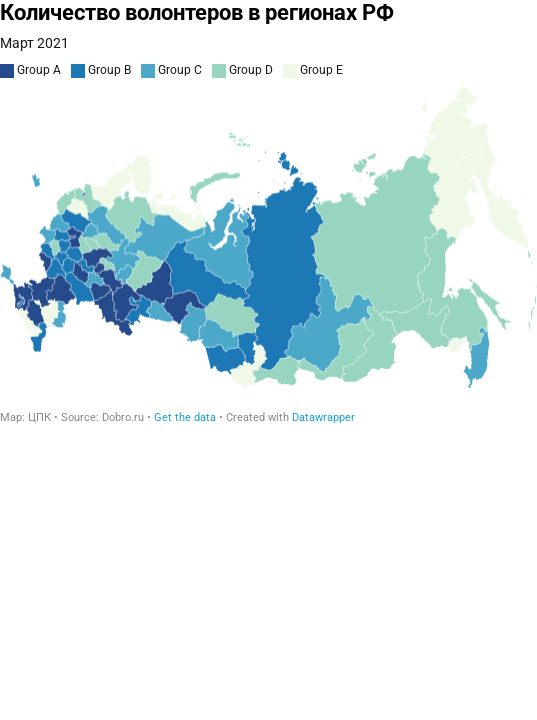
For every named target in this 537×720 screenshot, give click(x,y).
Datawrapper (323, 417)
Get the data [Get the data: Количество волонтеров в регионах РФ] (185, 417)
